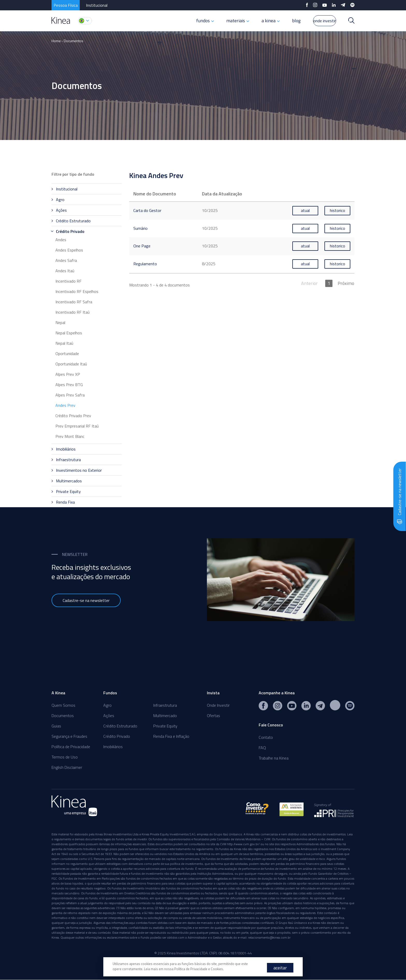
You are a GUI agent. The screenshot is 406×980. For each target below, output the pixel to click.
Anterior (310, 283)
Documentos (74, 41)
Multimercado (165, 716)
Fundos (110, 693)
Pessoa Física (66, 5)
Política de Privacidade (71, 747)
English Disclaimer (67, 767)
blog (284, 21)
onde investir (318, 21)
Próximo (346, 283)
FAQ (262, 748)
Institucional (97, 5)
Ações (109, 716)
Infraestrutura (165, 705)
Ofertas (213, 716)
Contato (266, 737)
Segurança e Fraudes (69, 736)
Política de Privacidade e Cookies (199, 969)
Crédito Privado (117, 736)
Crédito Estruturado (120, 726)
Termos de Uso (65, 757)
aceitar (280, 968)
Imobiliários (113, 747)
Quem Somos (63, 705)
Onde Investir (218, 705)
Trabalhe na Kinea (274, 758)
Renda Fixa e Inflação (171, 736)
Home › (57, 41)
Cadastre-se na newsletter (86, 600)
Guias (56, 726)
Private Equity (165, 726)
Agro (107, 705)
